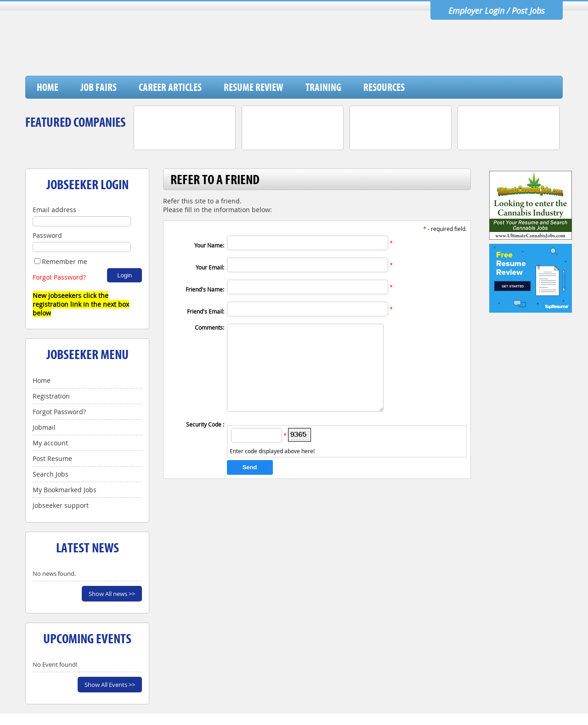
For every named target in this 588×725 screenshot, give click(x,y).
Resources (384, 87)
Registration (51, 396)
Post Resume (52, 458)
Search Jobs (51, 474)
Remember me (61, 261)
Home (48, 87)
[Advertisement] (395, 52)
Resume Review (254, 87)
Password (47, 235)
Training (323, 87)
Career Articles (170, 87)
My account (50, 443)
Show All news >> (112, 594)
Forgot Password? (59, 277)
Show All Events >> (110, 685)
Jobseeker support (61, 505)
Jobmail (44, 427)
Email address (54, 210)
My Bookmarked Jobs (65, 490)
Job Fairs (99, 87)
